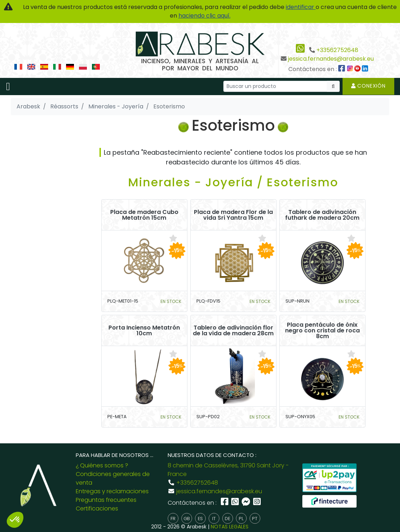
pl (241, 519)
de (227, 519)
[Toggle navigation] (8, 87)
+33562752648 (337, 50)
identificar (301, 7)
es (200, 519)
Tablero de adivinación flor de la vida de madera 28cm (233, 331)
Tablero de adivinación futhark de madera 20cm (322, 215)
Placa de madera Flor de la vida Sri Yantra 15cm (233, 215)
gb (187, 519)
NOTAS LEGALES (230, 527)
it (214, 519)
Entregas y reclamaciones (112, 491)
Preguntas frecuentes (106, 500)
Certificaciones (97, 508)
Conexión (368, 86)
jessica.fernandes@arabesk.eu (331, 59)
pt (255, 519)
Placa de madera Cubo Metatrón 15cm (144, 215)
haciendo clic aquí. (204, 16)
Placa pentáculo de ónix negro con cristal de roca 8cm (322, 331)
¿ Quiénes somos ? (102, 465)
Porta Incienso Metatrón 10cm (144, 331)
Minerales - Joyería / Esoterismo (233, 182)
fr (173, 519)
